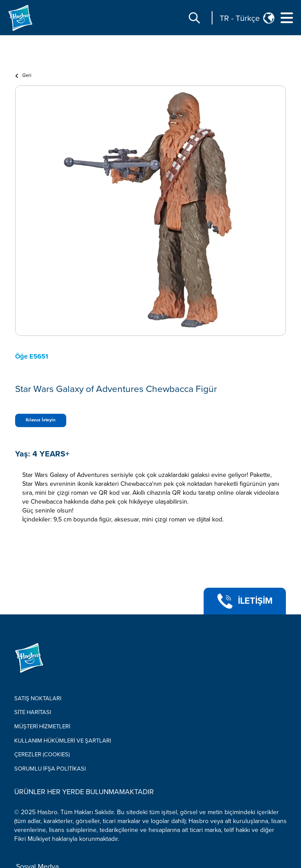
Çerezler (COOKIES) (42, 755)
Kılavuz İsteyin (41, 420)
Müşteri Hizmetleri (42, 727)
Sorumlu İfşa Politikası (50, 769)
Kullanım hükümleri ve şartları (63, 741)
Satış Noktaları (38, 698)
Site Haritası (33, 712)
